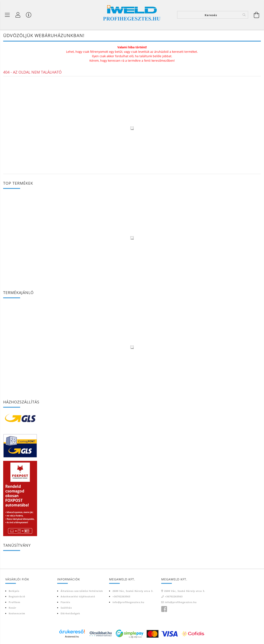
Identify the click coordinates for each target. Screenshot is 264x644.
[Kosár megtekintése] (257, 15)
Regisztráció (17, 596)
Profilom (15, 602)
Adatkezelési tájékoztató (78, 596)
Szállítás (66, 608)
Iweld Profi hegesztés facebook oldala (164, 609)
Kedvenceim (17, 613)
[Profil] (18, 15)
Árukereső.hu (72, 637)
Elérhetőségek (70, 613)
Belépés (14, 591)
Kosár (13, 608)
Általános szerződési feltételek (82, 591)
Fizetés (65, 602)
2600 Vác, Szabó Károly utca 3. (133, 591)
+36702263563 (121, 596)
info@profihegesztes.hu (128, 602)
